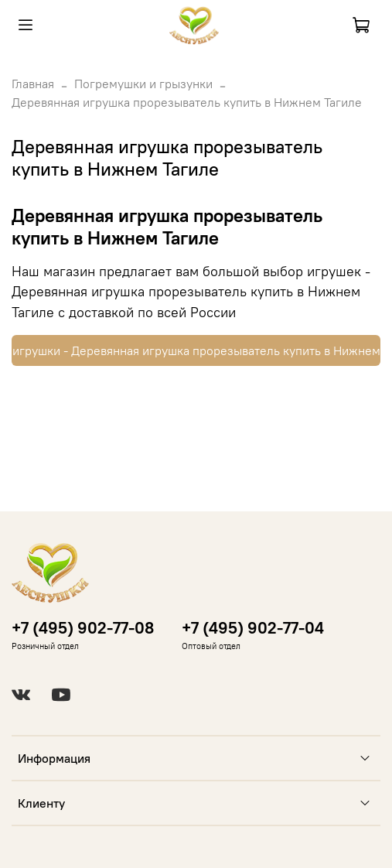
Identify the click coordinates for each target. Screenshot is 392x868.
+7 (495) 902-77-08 (83, 628)
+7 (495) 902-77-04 (253, 628)
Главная (33, 84)
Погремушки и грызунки (143, 84)
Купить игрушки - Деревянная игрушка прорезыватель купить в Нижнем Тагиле (196, 350)
